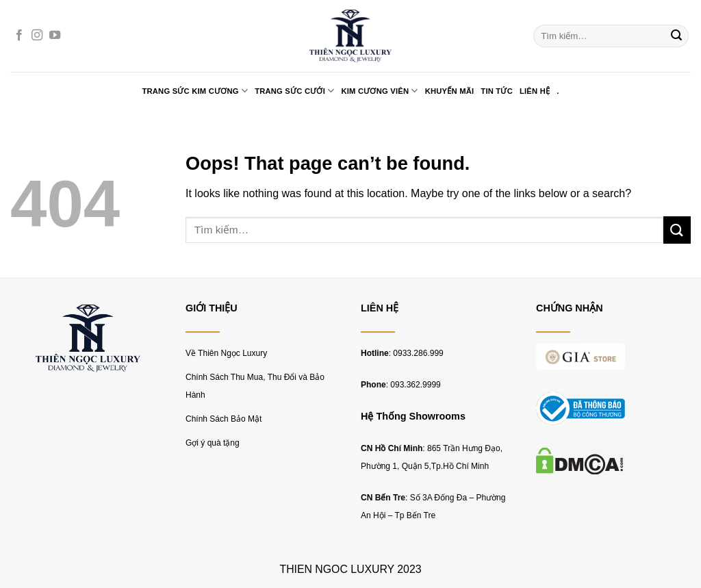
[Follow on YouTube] (55, 36)
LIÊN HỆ (535, 91)
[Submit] (676, 36)
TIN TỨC (497, 91)
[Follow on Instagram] (37, 36)
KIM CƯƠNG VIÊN (379, 91)
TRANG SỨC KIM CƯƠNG (195, 91)
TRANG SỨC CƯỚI (294, 91)
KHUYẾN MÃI (450, 91)
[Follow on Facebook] (19, 36)
